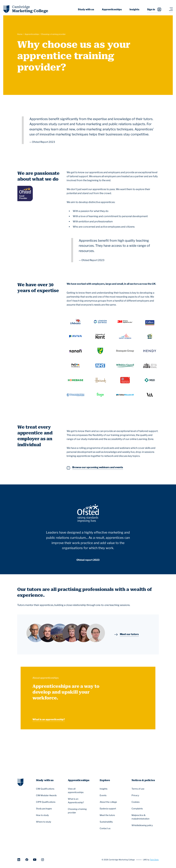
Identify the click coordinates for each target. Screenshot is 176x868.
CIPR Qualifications (46, 802)
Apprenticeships (112, 9)
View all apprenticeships (80, 790)
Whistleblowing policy (143, 825)
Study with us (86, 9)
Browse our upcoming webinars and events (98, 468)
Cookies (136, 802)
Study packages (44, 809)
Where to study (44, 822)
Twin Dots (154, 860)
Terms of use (138, 789)
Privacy (136, 795)
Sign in (154, 9)
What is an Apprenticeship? (80, 801)
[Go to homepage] (20, 782)
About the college (109, 802)
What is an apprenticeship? (49, 719)
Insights (134, 9)
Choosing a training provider (53, 34)
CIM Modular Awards (47, 795)
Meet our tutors (129, 635)
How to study (43, 815)
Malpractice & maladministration (143, 817)
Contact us (106, 828)
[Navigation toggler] (171, 9)
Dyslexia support (108, 809)
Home (20, 34)
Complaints (138, 809)
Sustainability (107, 822)
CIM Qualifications (46, 789)
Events (104, 795)
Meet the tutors (108, 815)
